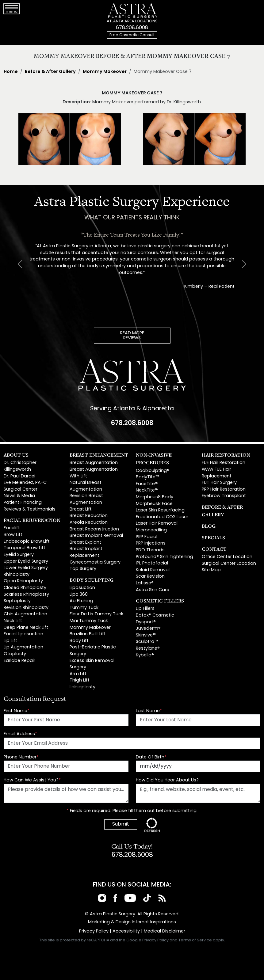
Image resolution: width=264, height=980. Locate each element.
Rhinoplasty (17, 575)
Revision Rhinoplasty (26, 608)
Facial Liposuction (23, 634)
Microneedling (151, 530)
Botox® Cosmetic (155, 615)
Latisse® (145, 583)
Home (11, 72)
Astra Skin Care (153, 590)
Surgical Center (21, 490)
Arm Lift (78, 674)
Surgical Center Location (229, 564)
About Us (16, 455)
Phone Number (21, 757)
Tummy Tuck (84, 608)
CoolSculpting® (153, 471)
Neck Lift (13, 621)
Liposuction (82, 588)
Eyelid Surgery (19, 555)
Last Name (149, 711)
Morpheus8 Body (155, 497)
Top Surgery (83, 569)
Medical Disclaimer (165, 931)
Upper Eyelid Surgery (26, 562)
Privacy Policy (94, 931)
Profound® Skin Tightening (165, 557)
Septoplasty (17, 601)
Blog (209, 526)
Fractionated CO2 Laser (162, 517)
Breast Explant (85, 543)
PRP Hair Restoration (224, 490)
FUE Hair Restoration (224, 463)
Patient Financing (23, 503)
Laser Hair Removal (157, 524)
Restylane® (148, 649)
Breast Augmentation (94, 463)
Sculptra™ (147, 642)
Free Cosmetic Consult (132, 35)
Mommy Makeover (105, 72)
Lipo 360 (79, 595)
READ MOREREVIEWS (132, 336)
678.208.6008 (132, 28)
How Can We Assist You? (32, 780)
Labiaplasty (82, 687)
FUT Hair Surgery (219, 483)
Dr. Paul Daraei (19, 476)
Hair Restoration (226, 455)
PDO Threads (150, 550)
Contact (214, 549)
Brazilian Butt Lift (88, 634)
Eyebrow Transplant (224, 496)
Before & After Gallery (50, 72)
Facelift (12, 528)
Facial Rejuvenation (32, 520)
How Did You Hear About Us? (167, 780)
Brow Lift (13, 535)
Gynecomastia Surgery (95, 562)
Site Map (211, 570)
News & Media (19, 496)
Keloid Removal (153, 570)
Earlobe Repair (19, 661)
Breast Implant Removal (96, 536)
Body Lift (79, 641)
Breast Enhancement (99, 455)
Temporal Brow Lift (25, 548)
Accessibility (126, 931)
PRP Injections (151, 543)
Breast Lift (81, 509)
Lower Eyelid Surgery (26, 568)
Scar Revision (150, 577)
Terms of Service (195, 940)
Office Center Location (227, 557)
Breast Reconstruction (94, 529)
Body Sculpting (92, 580)
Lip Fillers (145, 609)
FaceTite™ (147, 484)
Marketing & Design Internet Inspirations (132, 922)
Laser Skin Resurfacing (160, 510)
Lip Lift (10, 641)
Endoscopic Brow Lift (27, 542)
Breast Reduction (89, 516)
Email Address (20, 734)
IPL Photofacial (152, 563)
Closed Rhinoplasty (25, 588)
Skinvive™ (146, 635)
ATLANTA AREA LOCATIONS (132, 21)
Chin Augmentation (25, 614)
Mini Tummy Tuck (89, 621)
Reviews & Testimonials (30, 509)
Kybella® (145, 655)
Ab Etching (81, 601)
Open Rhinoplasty (23, 581)
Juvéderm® (148, 629)
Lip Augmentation (23, 647)
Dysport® (146, 622)
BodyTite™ (147, 477)
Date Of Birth (151, 757)
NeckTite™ (147, 490)
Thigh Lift (80, 680)
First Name (17, 711)
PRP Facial (147, 537)
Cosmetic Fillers (160, 601)
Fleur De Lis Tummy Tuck (96, 614)
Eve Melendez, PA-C (25, 483)
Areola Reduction (89, 523)
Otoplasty (15, 654)
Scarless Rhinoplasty (26, 595)
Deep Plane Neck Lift (26, 628)
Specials (213, 537)
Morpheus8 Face (154, 504)
